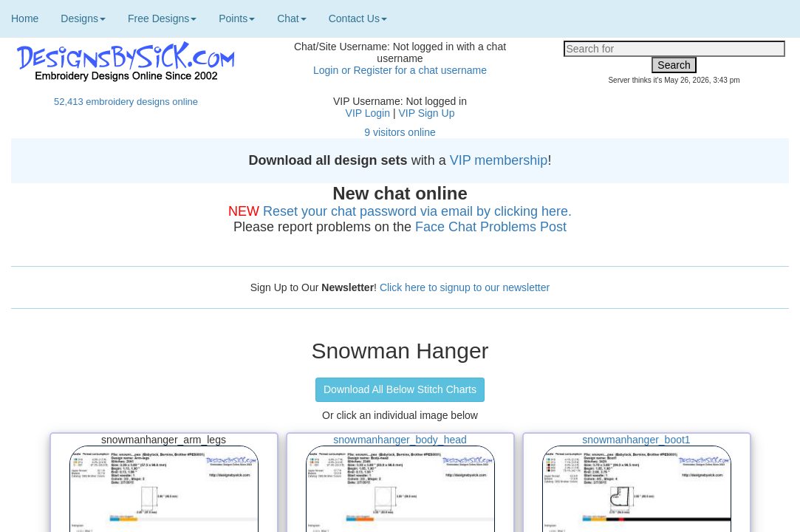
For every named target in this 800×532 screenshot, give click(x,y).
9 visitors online (400, 132)
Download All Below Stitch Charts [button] (400, 389)
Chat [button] (292, 18)
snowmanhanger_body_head (400, 440)
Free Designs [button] (162, 18)
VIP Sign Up (426, 113)
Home (25, 18)
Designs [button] (83, 18)
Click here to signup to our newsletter (465, 287)
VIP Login (368, 113)
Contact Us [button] (358, 18)
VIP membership (499, 160)
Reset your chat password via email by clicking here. (417, 211)
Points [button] (237, 18)
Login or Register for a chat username (400, 70)
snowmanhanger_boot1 (636, 440)
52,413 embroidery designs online (126, 102)
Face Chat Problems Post (491, 227)
